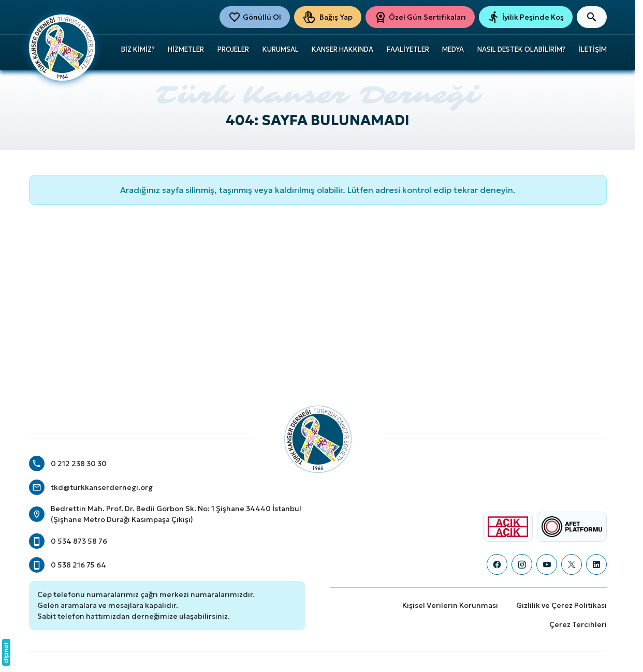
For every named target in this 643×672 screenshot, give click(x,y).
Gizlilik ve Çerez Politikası (561, 605)
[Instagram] (522, 564)
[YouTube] (547, 564)
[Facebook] (497, 564)
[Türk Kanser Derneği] (62, 47)
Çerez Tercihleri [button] (578, 624)
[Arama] (592, 17)
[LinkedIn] (596, 564)
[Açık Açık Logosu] (508, 527)
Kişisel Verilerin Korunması (450, 605)
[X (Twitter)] (572, 564)
